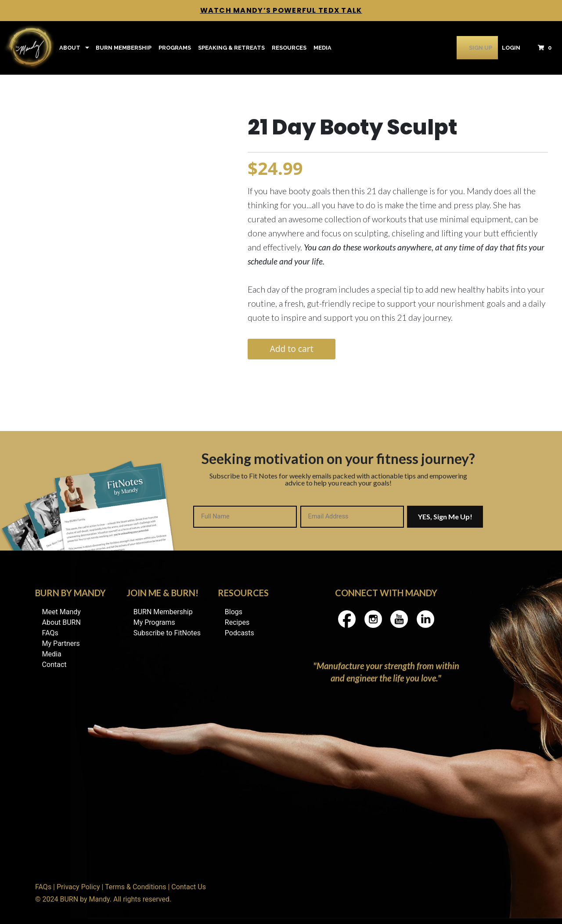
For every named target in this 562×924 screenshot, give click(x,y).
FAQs (50, 633)
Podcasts (240, 633)
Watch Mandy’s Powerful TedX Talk (281, 10)
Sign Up (469, 48)
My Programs (154, 622)
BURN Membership (124, 48)
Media (322, 48)
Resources (289, 48)
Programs (175, 48)
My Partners (61, 643)
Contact (54, 665)
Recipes (237, 622)
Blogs (234, 612)
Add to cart (291, 349)
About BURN (61, 622)
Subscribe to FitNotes (167, 633)
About (70, 48)
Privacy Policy (78, 887)
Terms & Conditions (136, 887)
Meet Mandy (61, 612)
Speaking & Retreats (231, 48)
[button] (547, 48)
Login (511, 48)
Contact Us (189, 887)
